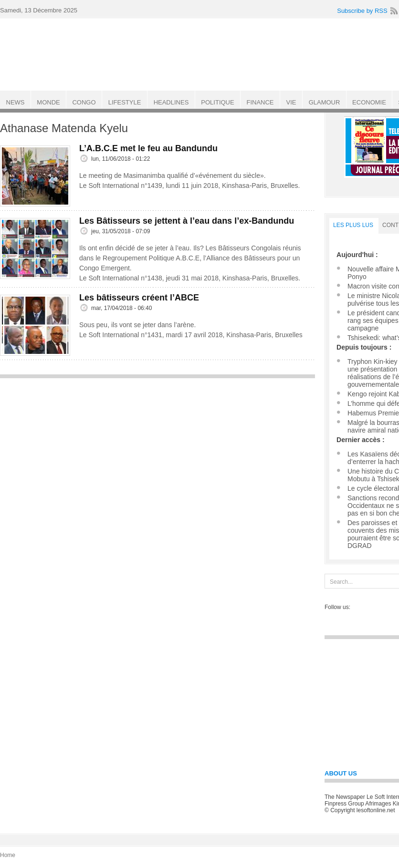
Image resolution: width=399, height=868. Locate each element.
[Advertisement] (157, 450)
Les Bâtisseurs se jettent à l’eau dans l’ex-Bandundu (187, 221)
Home (8, 855)
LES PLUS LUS (353, 225)
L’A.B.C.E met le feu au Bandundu (148, 148)
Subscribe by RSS (362, 11)
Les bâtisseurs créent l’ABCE (139, 298)
